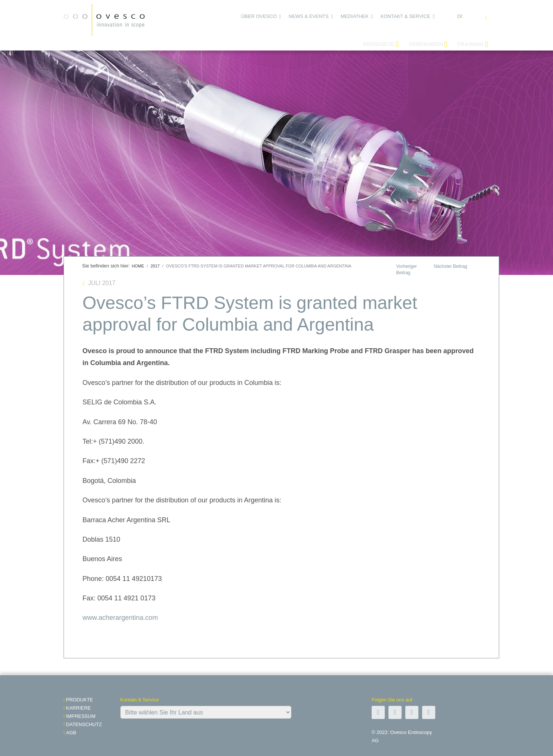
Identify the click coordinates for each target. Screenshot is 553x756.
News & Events (309, 16)
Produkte (80, 700)
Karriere (79, 708)
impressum (81, 716)
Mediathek (355, 16)
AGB (71, 733)
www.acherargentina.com (120, 618)
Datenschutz (84, 724)
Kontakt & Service (405, 16)
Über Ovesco (259, 16)
